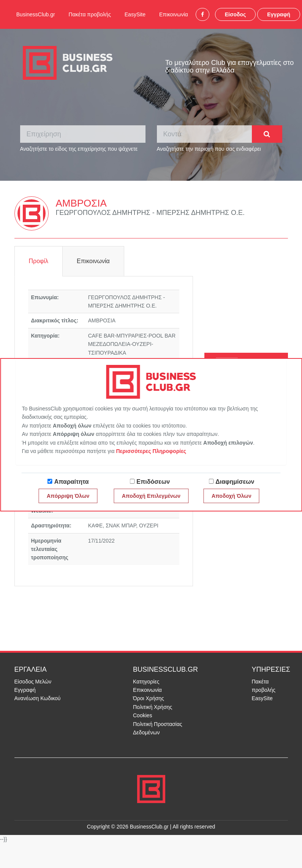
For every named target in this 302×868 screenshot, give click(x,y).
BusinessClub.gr (36, 14)
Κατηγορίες (146, 682)
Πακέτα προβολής (90, 14)
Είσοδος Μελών (33, 682)
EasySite (135, 14)
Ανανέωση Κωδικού (38, 698)
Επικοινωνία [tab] (93, 261)
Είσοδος (236, 14)
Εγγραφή (279, 14)
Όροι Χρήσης (149, 698)
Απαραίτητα (72, 482)
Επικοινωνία (174, 14)
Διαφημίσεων (235, 482)
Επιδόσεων (153, 482)
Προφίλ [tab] (39, 261)
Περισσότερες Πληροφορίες (151, 451)
